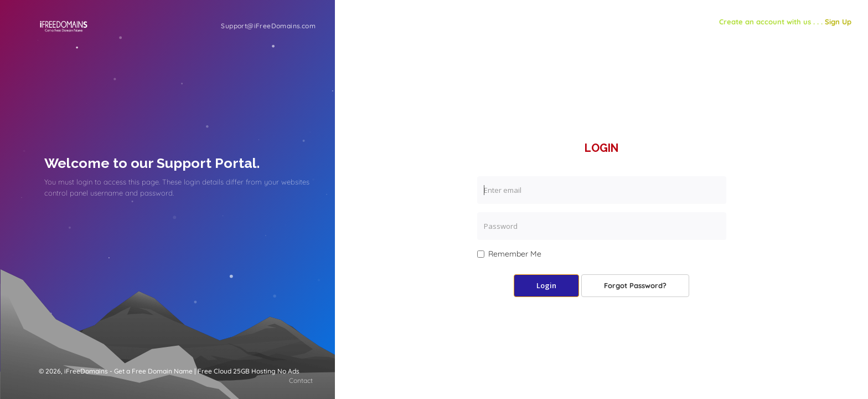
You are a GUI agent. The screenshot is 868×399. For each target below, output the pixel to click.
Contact (301, 380)
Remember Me (509, 254)
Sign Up (838, 22)
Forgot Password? (635, 285)
